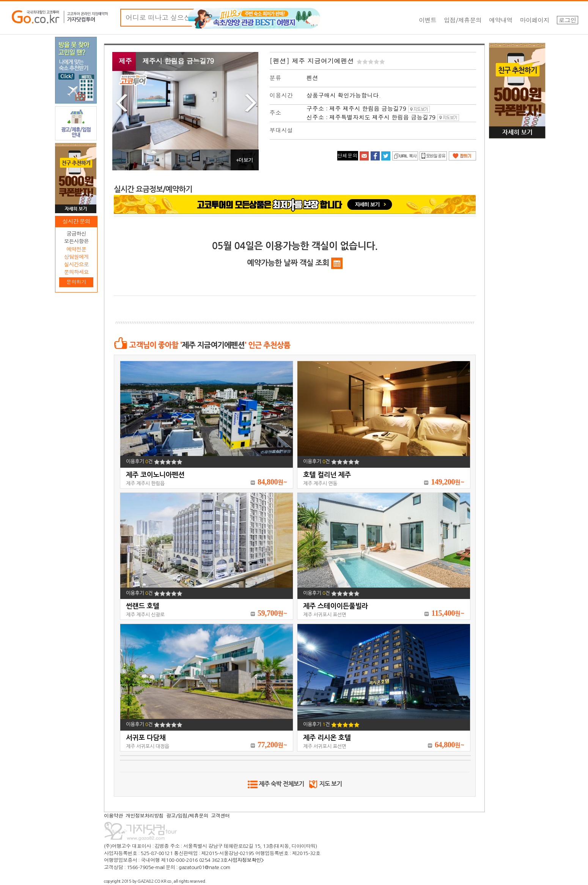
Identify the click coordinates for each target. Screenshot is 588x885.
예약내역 (501, 20)
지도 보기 (325, 784)
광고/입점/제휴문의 (187, 816)
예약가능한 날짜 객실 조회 (295, 263)
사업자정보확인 (246, 860)
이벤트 (428, 20)
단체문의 (347, 156)
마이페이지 (535, 20)
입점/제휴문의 (463, 20)
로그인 (568, 20)
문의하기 (76, 282)
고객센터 (220, 816)
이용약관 (113, 816)
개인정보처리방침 (145, 816)
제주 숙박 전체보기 (276, 784)
